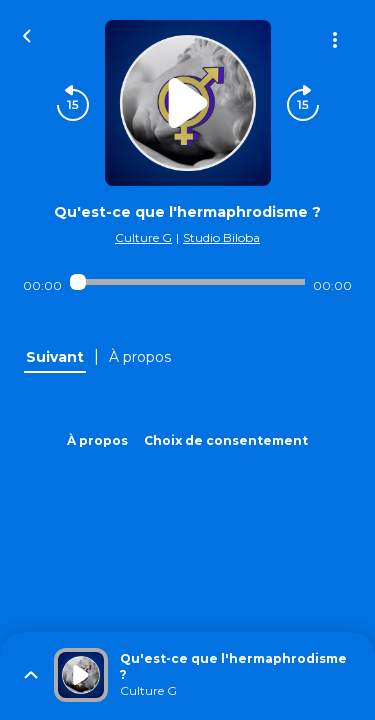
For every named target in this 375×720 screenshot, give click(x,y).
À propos (97, 440)
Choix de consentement (226, 440)
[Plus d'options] (335, 40)
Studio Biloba (221, 237)
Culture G (143, 237)
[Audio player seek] (187, 282)
